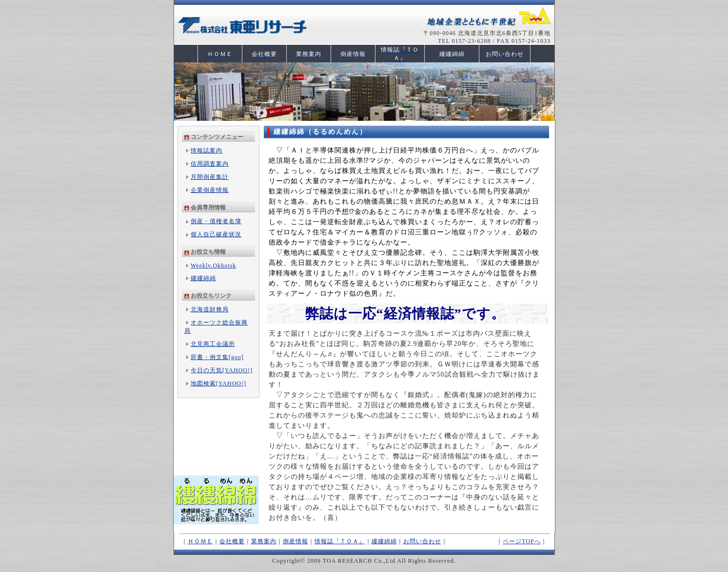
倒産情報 (295, 541)
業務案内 (264, 541)
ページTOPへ (521, 541)
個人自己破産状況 (216, 234)
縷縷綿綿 (203, 278)
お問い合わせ (422, 541)
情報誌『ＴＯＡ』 (340, 541)
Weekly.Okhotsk (213, 266)
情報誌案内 (207, 151)
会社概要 (232, 541)
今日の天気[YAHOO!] (222, 370)
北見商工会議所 (213, 344)
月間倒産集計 (210, 177)
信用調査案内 (210, 164)
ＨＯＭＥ (200, 541)
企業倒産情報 (210, 190)
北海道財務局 (210, 309)
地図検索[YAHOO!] (218, 383)
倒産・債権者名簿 (216, 221)
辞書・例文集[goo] (217, 357)
